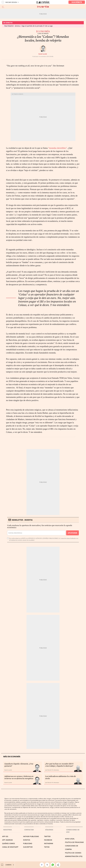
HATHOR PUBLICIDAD (31, 836)
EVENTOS (27, 840)
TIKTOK (47, 847)
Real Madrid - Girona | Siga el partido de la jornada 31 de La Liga (29, 26)
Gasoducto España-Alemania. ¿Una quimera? (19, 765)
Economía (43, 31)
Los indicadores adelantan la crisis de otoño (60, 777)
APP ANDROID (7, 840)
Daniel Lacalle (43, 54)
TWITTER (47, 836)
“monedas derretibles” (57, 148)
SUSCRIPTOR (28, 847)
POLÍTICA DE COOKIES (73, 853)
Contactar (29, 830)
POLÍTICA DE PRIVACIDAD (74, 842)
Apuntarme (72, 533)
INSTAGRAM (49, 843)
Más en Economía (12, 757)
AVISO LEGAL (70, 839)
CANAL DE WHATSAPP (10, 847)
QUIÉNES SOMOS (9, 843)
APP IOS (5, 836)
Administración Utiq (74, 856)
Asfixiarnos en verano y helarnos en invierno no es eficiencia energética (19, 777)
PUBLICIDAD (28, 843)
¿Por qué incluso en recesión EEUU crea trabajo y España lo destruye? (59, 765)
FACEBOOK (48, 840)
